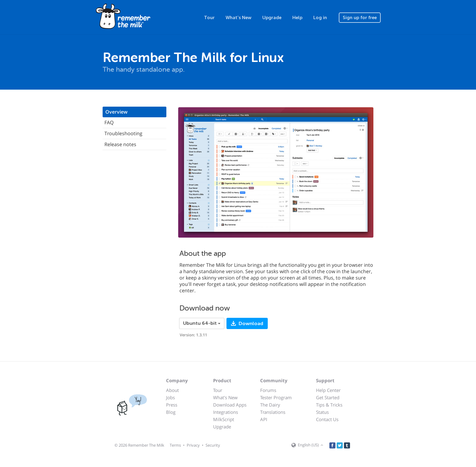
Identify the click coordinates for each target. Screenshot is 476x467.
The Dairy (270, 405)
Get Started (328, 397)
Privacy (193, 445)
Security (213, 445)
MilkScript (224, 419)
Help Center (328, 390)
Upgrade (272, 18)
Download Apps (230, 405)
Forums (268, 390)
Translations (273, 412)
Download (250, 324)
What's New (238, 18)
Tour (209, 18)
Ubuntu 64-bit (202, 323)
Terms (175, 445)
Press (172, 405)
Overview (116, 112)
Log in (320, 18)
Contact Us (327, 419)
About (172, 390)
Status (322, 412)
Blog (171, 412)
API (264, 419)
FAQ (109, 122)
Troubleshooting (123, 133)
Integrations (226, 412)
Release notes (120, 144)
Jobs (170, 397)
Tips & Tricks (329, 405)
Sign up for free (360, 18)
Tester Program (276, 397)
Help (297, 18)
